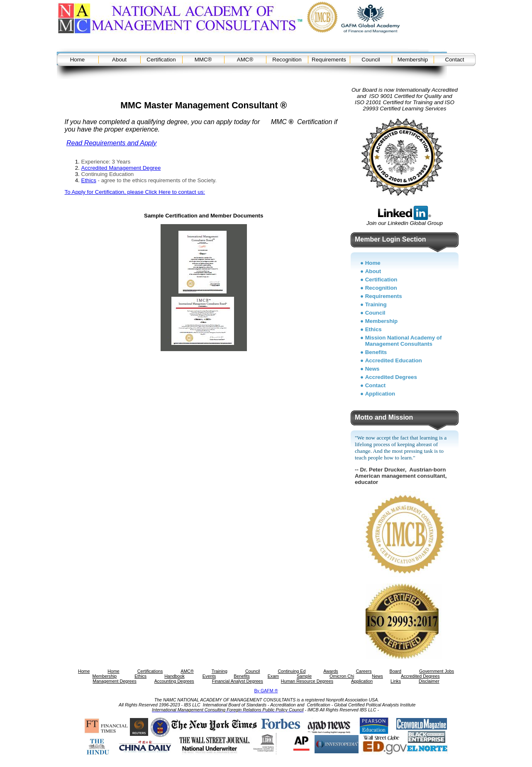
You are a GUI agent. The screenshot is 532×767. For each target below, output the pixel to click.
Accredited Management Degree (121, 168)
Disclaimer (429, 681)
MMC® (203, 60)
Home (78, 60)
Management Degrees (114, 681)
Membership (413, 60)
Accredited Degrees (391, 377)
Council (371, 60)
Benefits (376, 352)
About (119, 60)
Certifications (150, 671)
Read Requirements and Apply (111, 143)
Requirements (329, 60)
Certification (161, 60)
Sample (304, 676)
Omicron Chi (342, 676)
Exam (273, 676)
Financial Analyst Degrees (238, 681)
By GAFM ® (266, 691)
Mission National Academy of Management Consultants (404, 341)
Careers (364, 671)
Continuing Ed (292, 671)
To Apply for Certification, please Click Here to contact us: (135, 192)
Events (209, 676)
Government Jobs (437, 671)
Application (380, 394)
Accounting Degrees (174, 681)
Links (396, 681)
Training (376, 304)
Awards (331, 671)
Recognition (287, 60)
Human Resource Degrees (307, 681)
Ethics (89, 180)
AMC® (245, 60)
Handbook (174, 676)
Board (395, 671)
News (372, 369)
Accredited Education (394, 360)
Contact (455, 60)
